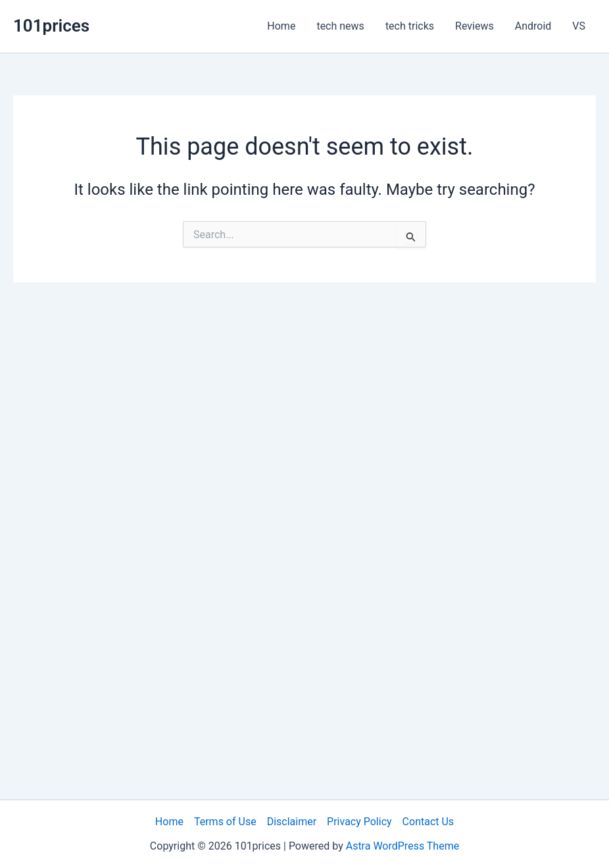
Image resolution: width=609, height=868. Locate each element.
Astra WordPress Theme (402, 846)
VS (579, 26)
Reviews (475, 26)
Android (533, 26)
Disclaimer (292, 822)
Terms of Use (225, 822)
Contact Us (428, 822)
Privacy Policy (359, 822)
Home (281, 26)
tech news (340, 26)
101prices (51, 26)
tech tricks (410, 26)
